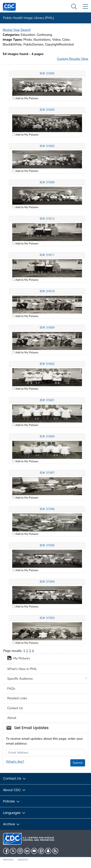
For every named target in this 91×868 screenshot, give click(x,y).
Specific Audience (20, 679)
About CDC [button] (14, 790)
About (12, 718)
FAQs (11, 688)
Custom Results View (73, 59)
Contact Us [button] (15, 778)
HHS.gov (8, 860)
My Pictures (19, 659)
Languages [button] (14, 813)
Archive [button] (12, 824)
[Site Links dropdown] (85, 7)
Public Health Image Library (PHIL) (29, 18)
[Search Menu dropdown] (74, 7)
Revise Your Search (17, 30)
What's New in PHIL (22, 669)
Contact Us (15, 708)
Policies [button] (12, 801)
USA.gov (23, 860)
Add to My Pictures (26, 98)
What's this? (15, 762)
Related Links (17, 698)
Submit (78, 763)
